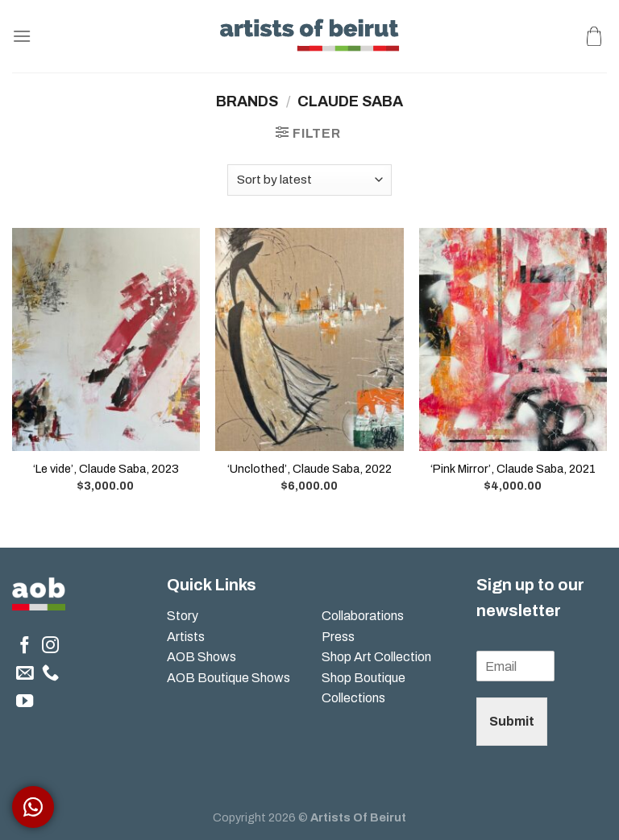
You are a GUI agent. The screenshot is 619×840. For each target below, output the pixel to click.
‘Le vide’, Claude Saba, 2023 (106, 469)
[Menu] (22, 36)
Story (183, 616)
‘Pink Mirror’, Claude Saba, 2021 (513, 469)
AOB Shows (203, 657)
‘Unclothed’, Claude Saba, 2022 (309, 469)
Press (338, 637)
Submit (512, 721)
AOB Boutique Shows (228, 678)
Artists (186, 637)
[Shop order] (309, 180)
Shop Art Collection (376, 657)
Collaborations (363, 616)
